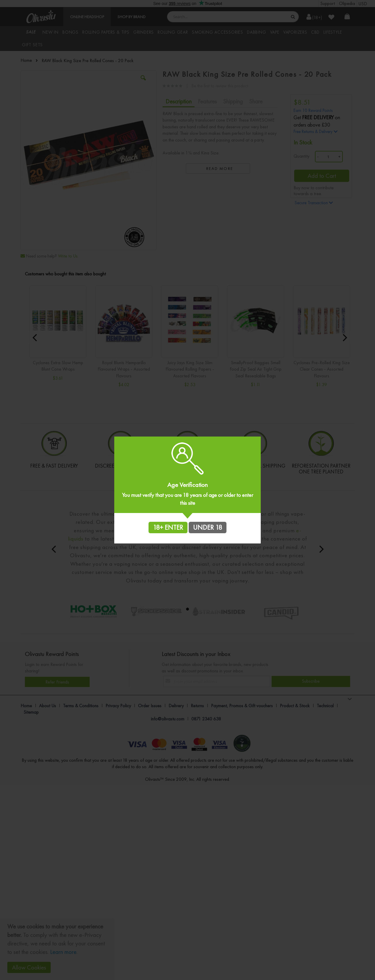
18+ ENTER (168, 527)
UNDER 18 (208, 527)
